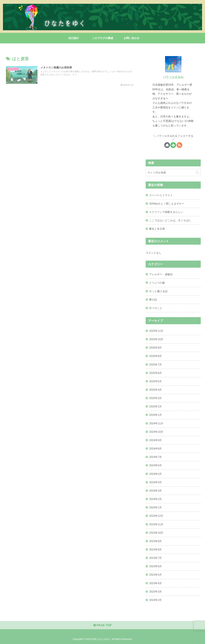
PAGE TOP (103, 625)
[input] (173, 173)
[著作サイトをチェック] (167, 145)
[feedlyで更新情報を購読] (173, 145)
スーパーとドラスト (161, 195)
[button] (197, 173)
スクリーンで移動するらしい (166, 212)
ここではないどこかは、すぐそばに (170, 220)
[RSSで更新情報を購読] (179, 145)
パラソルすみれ (173, 77)
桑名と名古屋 (157, 229)
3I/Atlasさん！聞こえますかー (167, 204)
